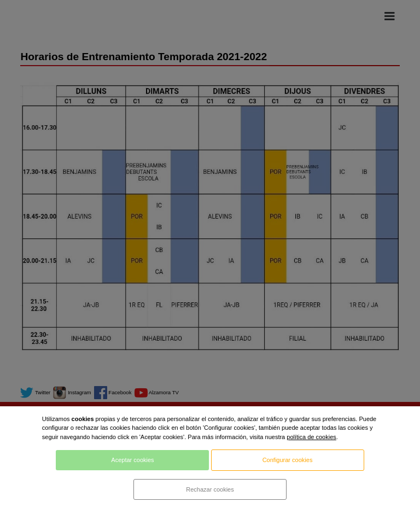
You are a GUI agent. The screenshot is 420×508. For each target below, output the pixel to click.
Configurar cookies (288, 460)
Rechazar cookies (210, 489)
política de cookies (311, 437)
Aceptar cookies (132, 460)
